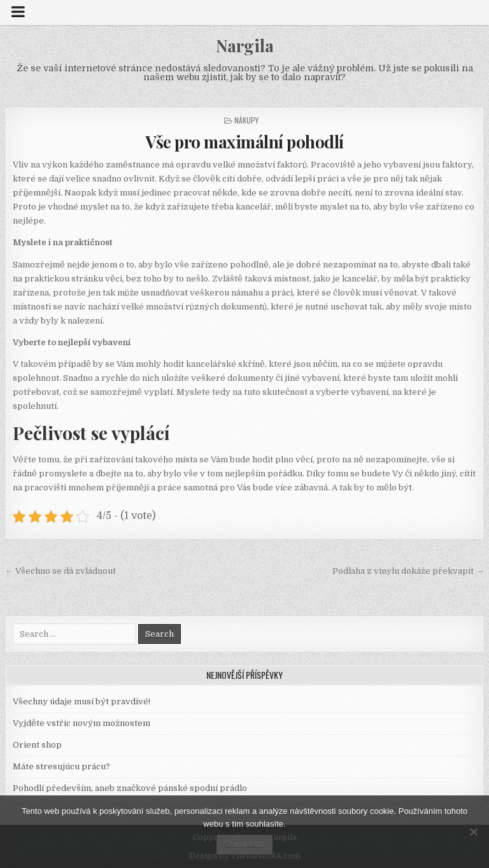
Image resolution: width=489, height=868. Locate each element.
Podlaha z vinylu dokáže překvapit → (408, 571)
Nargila (245, 46)
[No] (473, 832)
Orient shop (37, 745)
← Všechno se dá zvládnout (60, 571)
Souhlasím (244, 844)
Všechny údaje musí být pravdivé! (81, 701)
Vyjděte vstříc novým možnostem (81, 723)
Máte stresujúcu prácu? (61, 766)
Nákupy (246, 120)
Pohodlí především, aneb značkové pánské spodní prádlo (130, 788)
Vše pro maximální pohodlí (244, 142)
